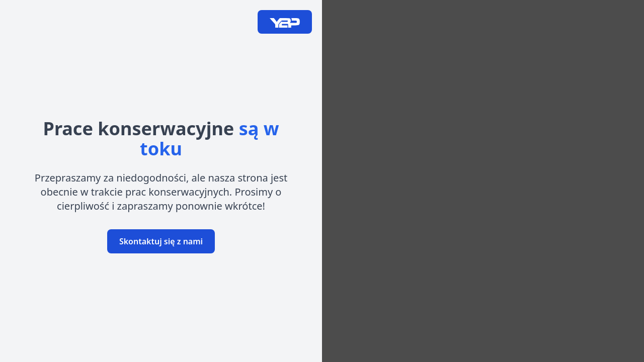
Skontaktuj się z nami (161, 241)
